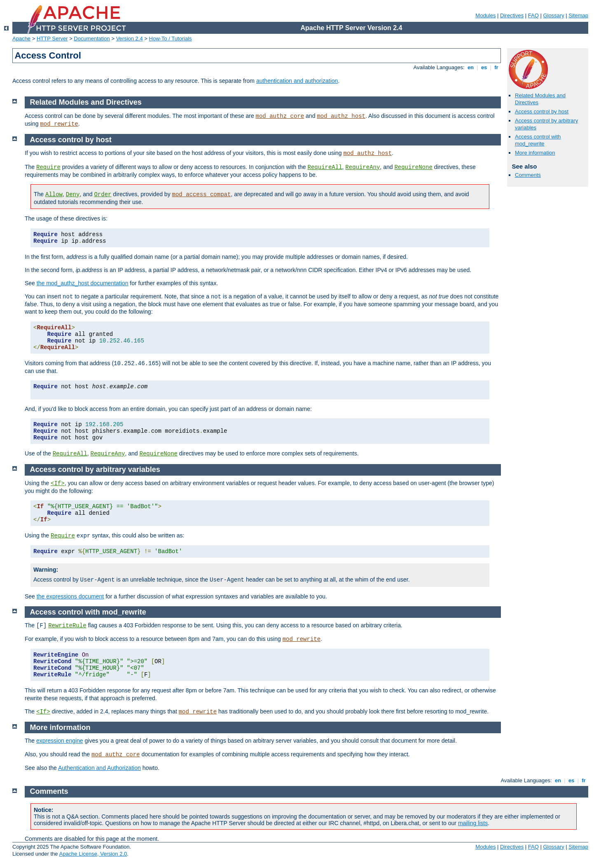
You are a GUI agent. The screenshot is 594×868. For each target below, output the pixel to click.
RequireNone (413, 167)
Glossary (553, 15)
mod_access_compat (202, 195)
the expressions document (70, 596)
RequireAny (362, 167)
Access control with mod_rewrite (538, 140)
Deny (73, 195)
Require (48, 167)
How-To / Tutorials (171, 39)
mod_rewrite (59, 124)
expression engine (60, 741)
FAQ (533, 15)
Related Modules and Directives (86, 102)
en (470, 67)
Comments (528, 175)
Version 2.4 (130, 39)
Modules (485, 15)
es (484, 67)
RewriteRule (67, 626)
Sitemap (578, 15)
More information (535, 153)
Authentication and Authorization (99, 768)
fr (497, 67)
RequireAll (325, 167)
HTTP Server (52, 39)
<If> (58, 483)
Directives (512, 15)
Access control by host (542, 111)
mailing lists (473, 823)
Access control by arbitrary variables (95, 469)
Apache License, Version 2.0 (93, 854)
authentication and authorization (297, 81)
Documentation (92, 39)
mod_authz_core (280, 116)
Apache (21, 39)
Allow (54, 195)
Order (103, 195)
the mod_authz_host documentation (83, 283)
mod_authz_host (341, 116)
